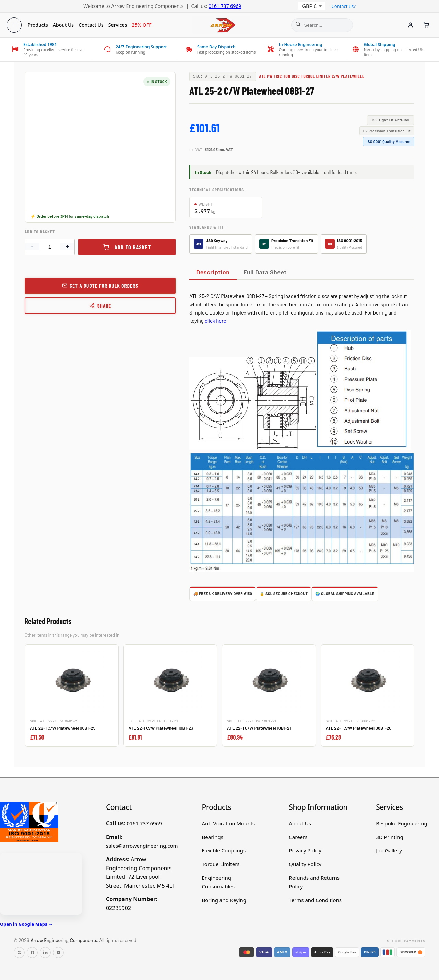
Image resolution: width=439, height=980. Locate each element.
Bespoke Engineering (402, 823)
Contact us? (343, 6)
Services (120, 25)
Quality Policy (305, 864)
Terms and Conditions (315, 900)
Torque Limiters (221, 864)
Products (40, 25)
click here (216, 321)
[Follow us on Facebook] (32, 953)
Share (100, 306)
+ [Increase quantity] (67, 247)
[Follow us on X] (19, 953)
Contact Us (93, 25)
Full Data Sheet (265, 272)
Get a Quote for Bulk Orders (104, 286)
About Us (65, 25)
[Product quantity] (50, 247)
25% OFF (144, 25)
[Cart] (425, 25)
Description (213, 272)
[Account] (409, 25)
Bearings (213, 837)
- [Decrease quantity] (32, 247)
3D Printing (390, 837)
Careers (298, 837)
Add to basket (133, 247)
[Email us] (58, 953)
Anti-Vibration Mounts (229, 823)
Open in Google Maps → (26, 924)
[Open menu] (16, 25)
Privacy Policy (305, 850)
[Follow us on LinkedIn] (45, 953)
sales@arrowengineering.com (142, 846)
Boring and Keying (224, 900)
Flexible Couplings (224, 850)
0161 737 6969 (225, 6)
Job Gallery (389, 850)
